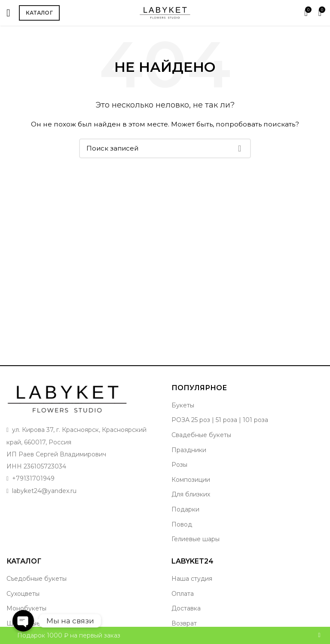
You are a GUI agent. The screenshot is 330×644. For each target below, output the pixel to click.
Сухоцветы (23, 594)
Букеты (183, 405)
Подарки (185, 509)
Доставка (186, 608)
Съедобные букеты (37, 579)
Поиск (239, 148)
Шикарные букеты (35, 623)
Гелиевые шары (196, 539)
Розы (179, 465)
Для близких (191, 494)
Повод (182, 524)
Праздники (189, 450)
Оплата (183, 594)
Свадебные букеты (201, 435)
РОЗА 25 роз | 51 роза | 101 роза (220, 420)
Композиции (191, 480)
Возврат (184, 623)
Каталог (39, 13)
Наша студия (192, 579)
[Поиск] (165, 148)
